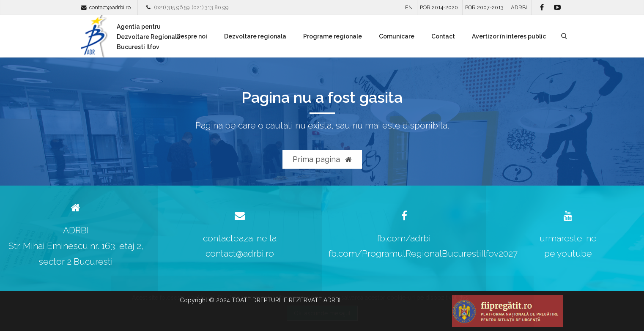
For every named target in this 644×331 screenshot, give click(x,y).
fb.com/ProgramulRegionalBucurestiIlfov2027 (423, 253)
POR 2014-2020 (439, 7)
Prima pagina (322, 159)
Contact (443, 36)
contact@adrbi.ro (110, 7)
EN (409, 7)
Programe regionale (333, 36)
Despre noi (192, 36)
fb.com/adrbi (404, 238)
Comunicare (397, 36)
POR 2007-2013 (484, 7)
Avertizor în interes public (509, 36)
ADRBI (519, 7)
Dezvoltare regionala (255, 36)
